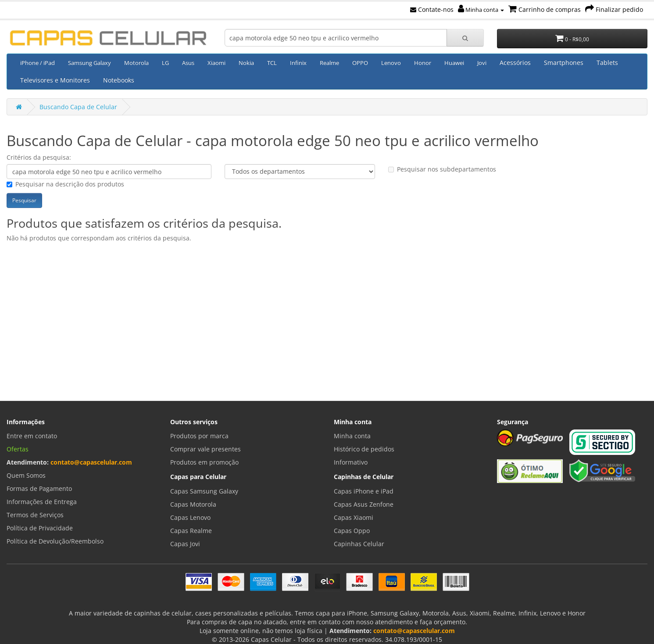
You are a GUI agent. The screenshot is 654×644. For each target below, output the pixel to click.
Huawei (454, 63)
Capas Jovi (185, 544)
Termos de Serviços (35, 515)
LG (165, 63)
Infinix (298, 63)
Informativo (351, 462)
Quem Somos (26, 475)
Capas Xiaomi (354, 517)
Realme (329, 63)
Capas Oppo (352, 531)
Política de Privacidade (40, 528)
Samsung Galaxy (89, 63)
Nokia (246, 63)
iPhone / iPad (38, 63)
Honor (423, 63)
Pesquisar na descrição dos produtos (65, 184)
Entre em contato (32, 436)
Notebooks (119, 80)
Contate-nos (432, 9)
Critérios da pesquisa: (39, 157)
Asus (188, 63)
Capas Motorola (193, 504)
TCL (272, 63)
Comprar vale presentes (205, 449)
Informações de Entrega (42, 502)
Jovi (482, 63)
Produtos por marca (199, 436)
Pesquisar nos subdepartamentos (442, 169)
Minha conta (481, 10)
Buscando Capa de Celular (78, 107)
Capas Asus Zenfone (364, 504)
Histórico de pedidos (364, 449)
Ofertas (18, 449)
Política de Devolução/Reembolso (55, 541)
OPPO (360, 63)
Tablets (607, 63)
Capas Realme (191, 531)
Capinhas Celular (359, 544)
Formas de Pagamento (39, 488)
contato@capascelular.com (91, 462)
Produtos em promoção (204, 462)
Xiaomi (216, 63)
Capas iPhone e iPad (364, 491)
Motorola (136, 63)
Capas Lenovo (190, 517)
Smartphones (564, 63)
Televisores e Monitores (55, 80)
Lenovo (391, 63)
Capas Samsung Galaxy (204, 491)
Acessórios (515, 63)
